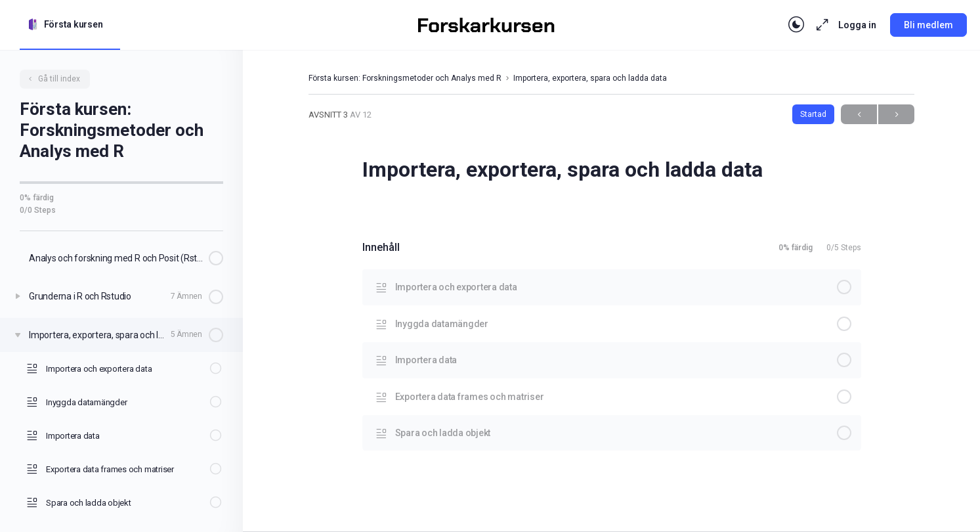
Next (896, 115)
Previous (859, 115)
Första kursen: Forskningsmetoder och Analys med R (405, 78)
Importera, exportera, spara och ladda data (590, 78)
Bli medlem (928, 25)
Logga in (857, 25)
